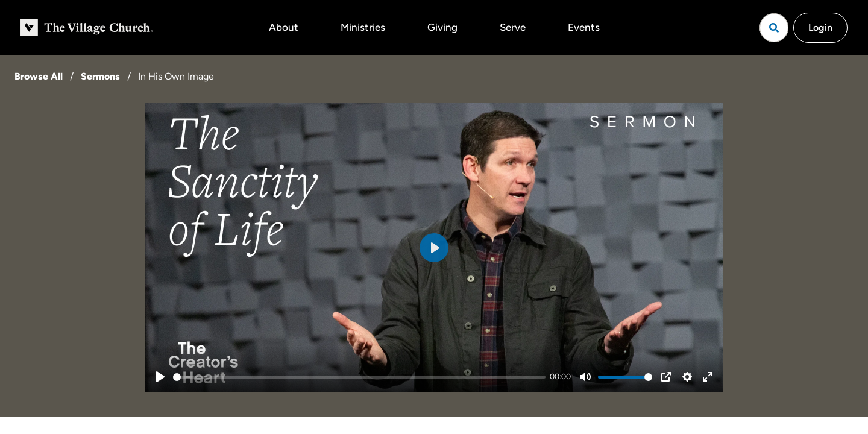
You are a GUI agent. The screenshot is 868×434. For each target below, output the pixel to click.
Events (584, 27)
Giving (442, 27)
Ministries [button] (363, 27)
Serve (513, 27)
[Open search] (774, 28)
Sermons (100, 76)
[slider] (359, 377)
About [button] (284, 27)
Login (820, 27)
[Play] (160, 377)
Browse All (39, 76)
